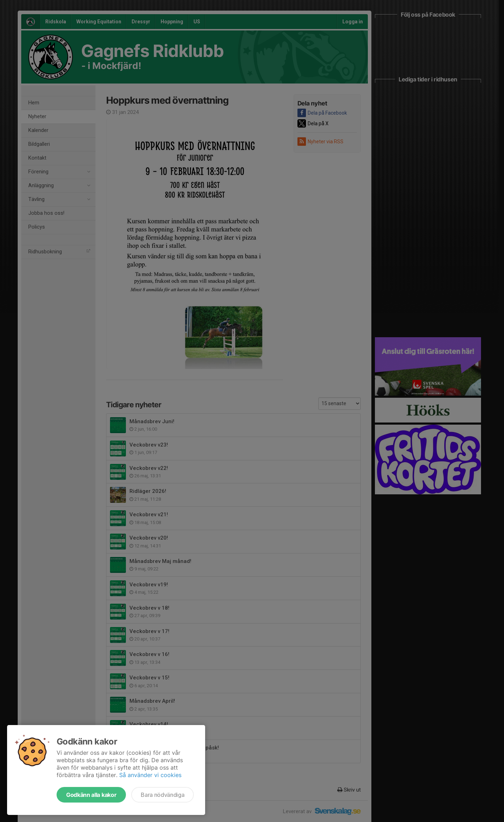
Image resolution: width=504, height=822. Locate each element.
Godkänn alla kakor (91, 795)
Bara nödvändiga (163, 795)
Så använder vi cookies (150, 775)
